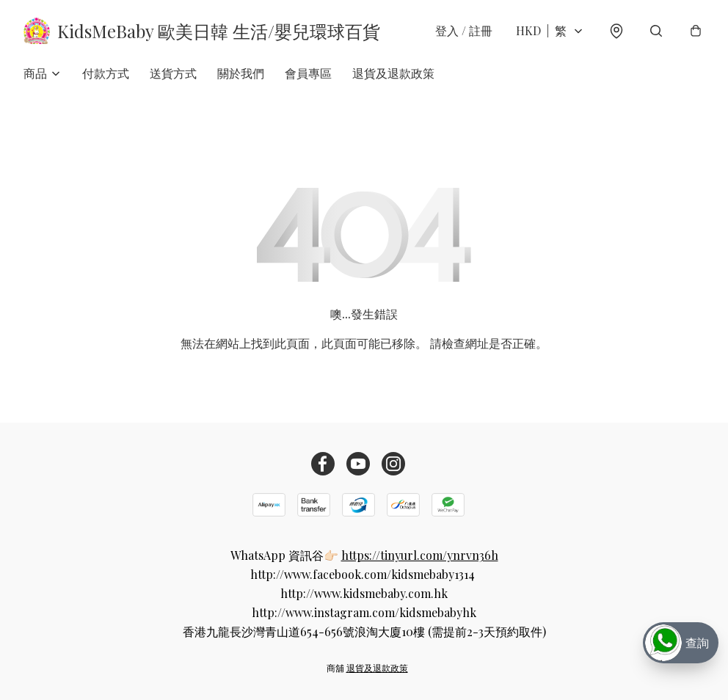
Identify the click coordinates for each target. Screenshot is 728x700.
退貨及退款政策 (393, 73)
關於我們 (241, 73)
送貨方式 (173, 73)
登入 (464, 30)
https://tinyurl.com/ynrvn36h (420, 555)
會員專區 (308, 73)
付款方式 (106, 73)
